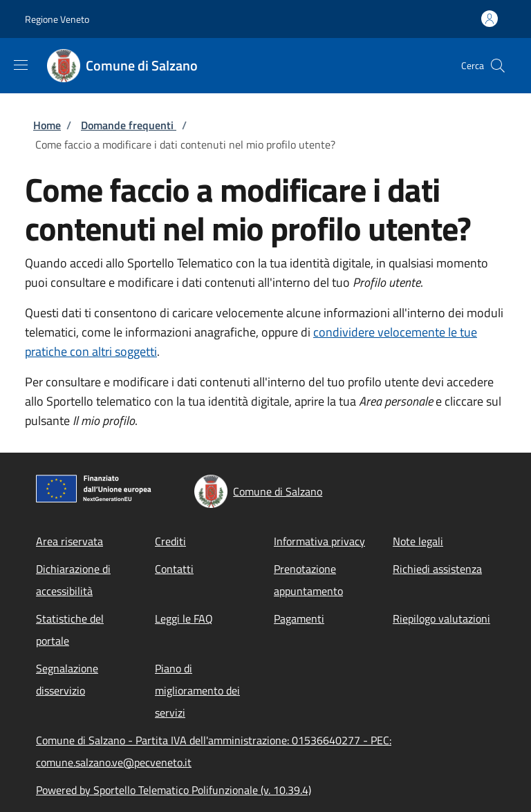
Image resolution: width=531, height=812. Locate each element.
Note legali (418, 541)
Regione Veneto (57, 19)
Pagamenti (299, 619)
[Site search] (498, 66)
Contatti (174, 569)
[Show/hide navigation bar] (21, 65)
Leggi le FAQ (184, 619)
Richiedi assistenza (437, 569)
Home (47, 125)
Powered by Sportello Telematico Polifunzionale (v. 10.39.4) (174, 790)
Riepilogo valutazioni (441, 619)
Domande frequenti (129, 125)
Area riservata (69, 541)
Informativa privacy (319, 541)
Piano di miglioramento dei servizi (197, 690)
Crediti (170, 541)
